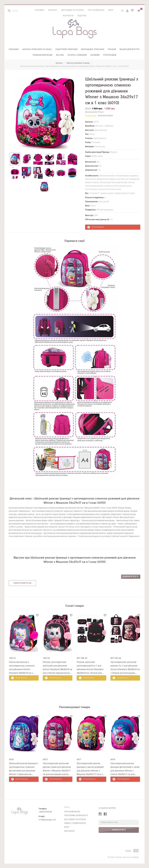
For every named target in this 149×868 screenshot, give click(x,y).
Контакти (68, 16)
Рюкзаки (14, 49)
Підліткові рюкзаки (67, 49)
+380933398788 (45, 812)
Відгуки (82, 16)
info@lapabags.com (47, 820)
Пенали (112, 49)
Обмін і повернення (75, 823)
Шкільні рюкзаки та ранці (37, 49)
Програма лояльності (76, 816)
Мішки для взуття (130, 49)
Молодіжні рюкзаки (93, 49)
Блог (111, 10)
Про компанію (96, 10)
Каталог (53, 10)
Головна (40, 10)
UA (122, 11)
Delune (60, 55)
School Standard (77, 55)
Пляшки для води (43, 55)
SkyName (95, 55)
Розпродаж (110, 55)
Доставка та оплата (73, 10)
